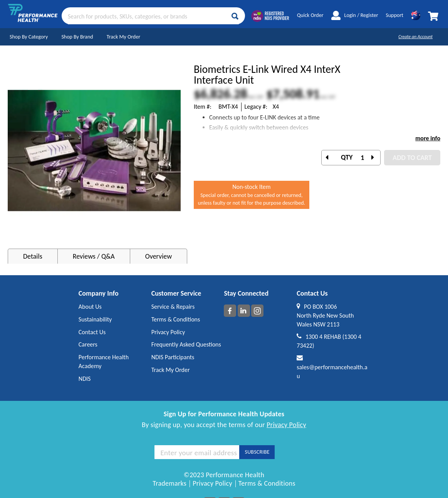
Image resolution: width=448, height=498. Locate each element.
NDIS (85, 379)
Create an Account (415, 37)
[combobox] (153, 16)
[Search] (235, 16)
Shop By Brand (77, 37)
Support (395, 15)
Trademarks (169, 483)
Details (33, 256)
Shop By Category (29, 37)
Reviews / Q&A (94, 256)
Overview (159, 256)
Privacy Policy (286, 425)
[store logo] (33, 16)
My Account (336, 15)
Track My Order (123, 37)
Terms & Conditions (267, 483)
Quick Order (310, 15)
